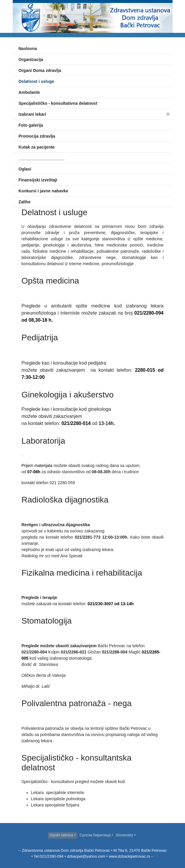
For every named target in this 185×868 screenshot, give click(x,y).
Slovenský (125, 835)
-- (152, 856)
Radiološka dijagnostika (65, 500)
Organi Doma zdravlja (40, 70)
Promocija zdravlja (37, 136)
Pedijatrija (40, 338)
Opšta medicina (50, 281)
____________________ (42, 158)
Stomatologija (47, 621)
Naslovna (28, 49)
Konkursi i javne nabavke (44, 191)
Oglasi (25, 169)
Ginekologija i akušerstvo (68, 395)
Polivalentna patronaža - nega (77, 703)
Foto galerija (31, 125)
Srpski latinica (62, 835)
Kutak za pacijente (37, 147)
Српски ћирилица (96, 835)
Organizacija (31, 59)
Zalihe (25, 202)
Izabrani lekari (32, 114)
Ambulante (29, 92)
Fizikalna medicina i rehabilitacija (82, 573)
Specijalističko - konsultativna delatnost (58, 103)
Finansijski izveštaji (38, 180)
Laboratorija (44, 441)
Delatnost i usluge (37, 81)
